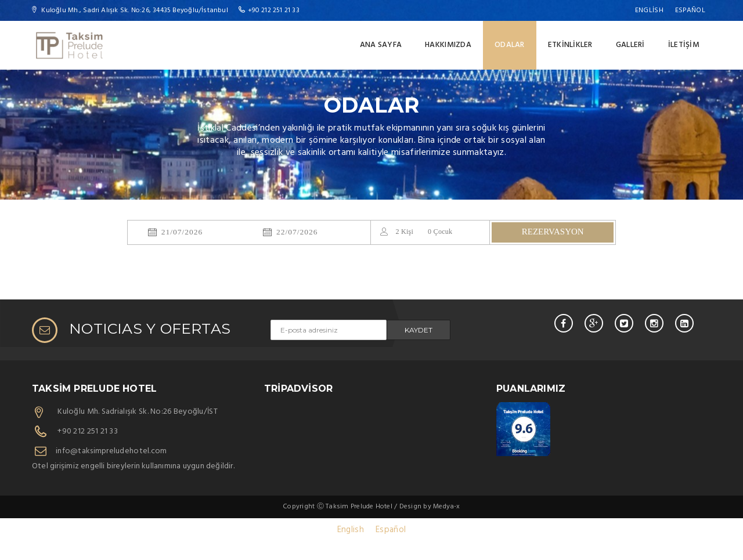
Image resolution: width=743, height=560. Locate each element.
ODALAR (510, 45)
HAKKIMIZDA (448, 45)
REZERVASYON (553, 232)
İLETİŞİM (684, 45)
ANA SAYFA (381, 45)
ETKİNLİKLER (570, 45)
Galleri (630, 45)
